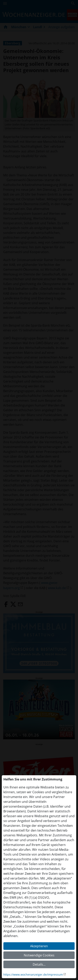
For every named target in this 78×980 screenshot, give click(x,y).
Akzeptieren (39, 946)
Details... (39, 964)
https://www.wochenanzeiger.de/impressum (33, 975)
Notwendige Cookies (39, 955)
